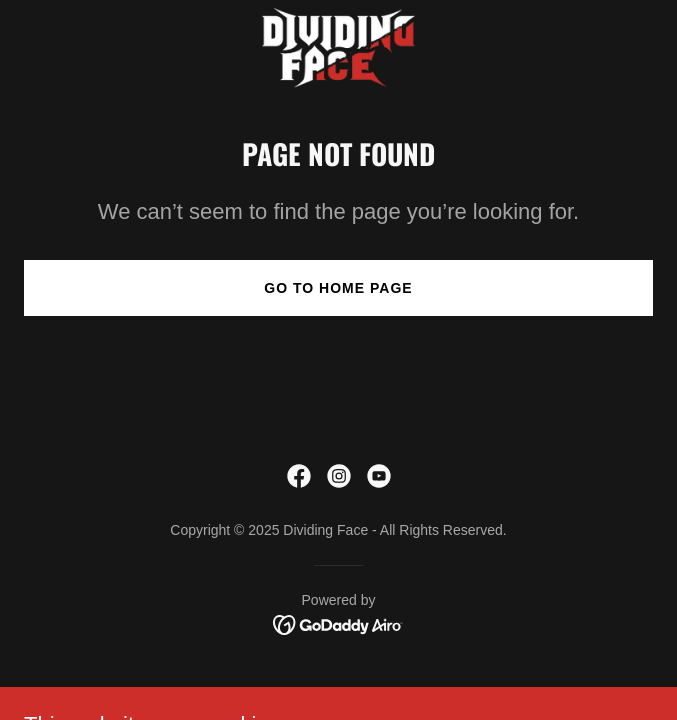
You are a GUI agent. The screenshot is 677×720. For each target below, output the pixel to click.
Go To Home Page (338, 288)
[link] (338, 48)
